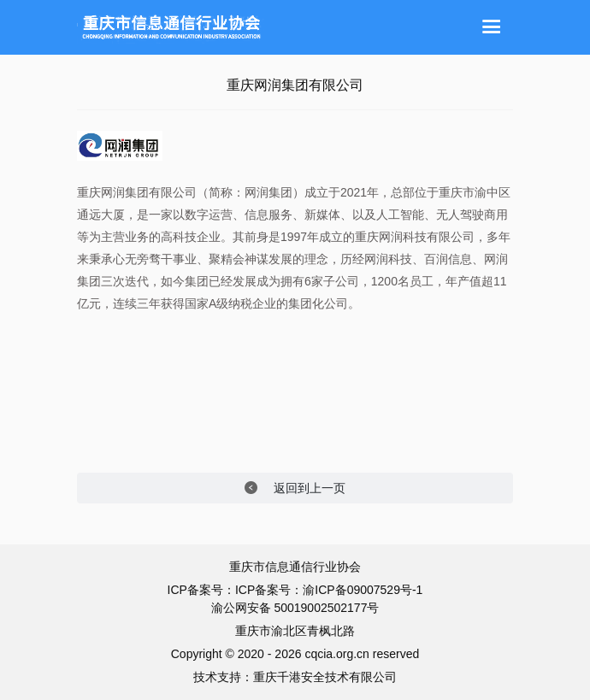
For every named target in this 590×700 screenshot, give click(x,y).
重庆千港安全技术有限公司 (325, 677)
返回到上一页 (295, 488)
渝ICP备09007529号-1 (363, 590)
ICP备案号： (269, 590)
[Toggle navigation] (492, 27)
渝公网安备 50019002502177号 (295, 608)
